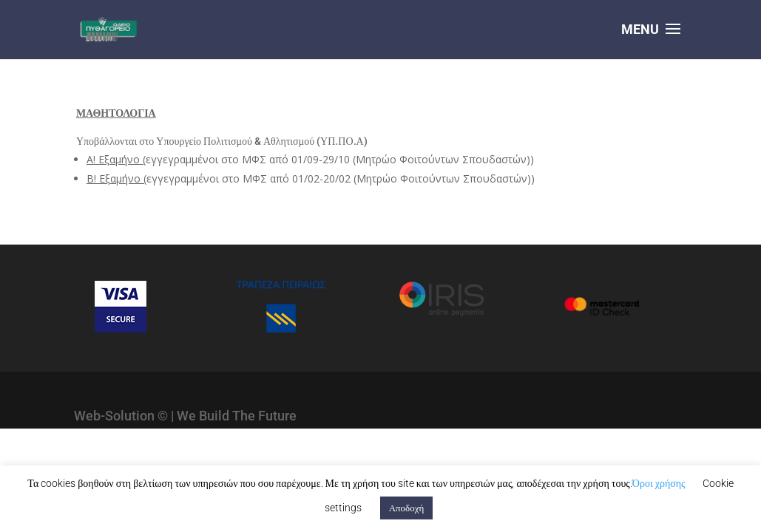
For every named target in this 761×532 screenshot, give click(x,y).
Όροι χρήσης (659, 483)
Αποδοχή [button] (407, 508)
